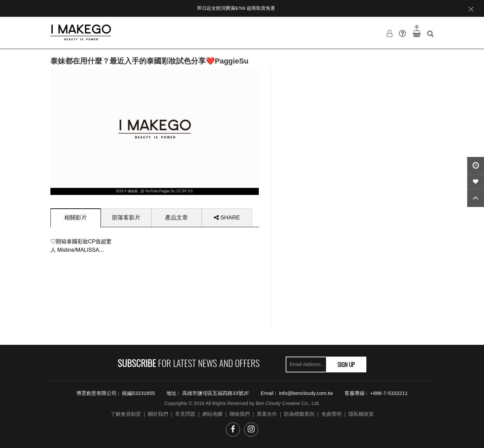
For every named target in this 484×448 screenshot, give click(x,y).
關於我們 (158, 414)
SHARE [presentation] (227, 218)
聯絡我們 (240, 414)
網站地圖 (212, 414)
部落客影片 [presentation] (126, 218)
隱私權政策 (361, 414)
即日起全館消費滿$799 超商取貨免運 (236, 8)
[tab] (76, 218)
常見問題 (185, 414)
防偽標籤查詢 (299, 414)
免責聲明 (331, 414)
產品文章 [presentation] (176, 218)
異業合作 (267, 414)
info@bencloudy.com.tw (306, 393)
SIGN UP (346, 364)
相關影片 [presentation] (76, 218)
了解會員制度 (126, 414)
